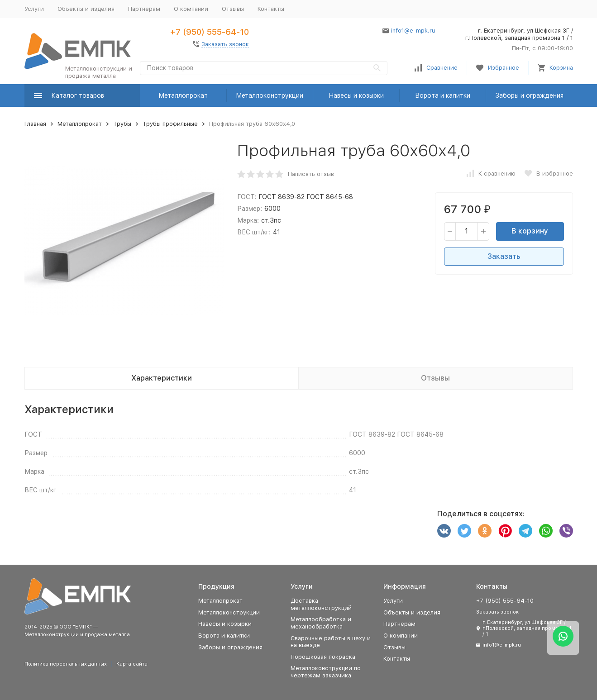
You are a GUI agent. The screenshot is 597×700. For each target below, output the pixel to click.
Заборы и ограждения (529, 95)
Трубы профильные (170, 124)
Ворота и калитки (443, 95)
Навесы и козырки (356, 95)
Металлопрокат (183, 95)
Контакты (271, 9)
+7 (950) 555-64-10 (209, 32)
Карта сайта (132, 664)
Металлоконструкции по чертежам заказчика (326, 672)
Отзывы (233, 9)
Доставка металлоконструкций (321, 604)
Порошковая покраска (323, 657)
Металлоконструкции (270, 95)
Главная (35, 124)
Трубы (122, 124)
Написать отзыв (311, 174)
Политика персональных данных (66, 664)
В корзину (530, 231)
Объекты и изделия (86, 9)
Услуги (34, 9)
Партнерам (144, 9)
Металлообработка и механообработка (321, 623)
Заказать (504, 256)
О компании (191, 9)
